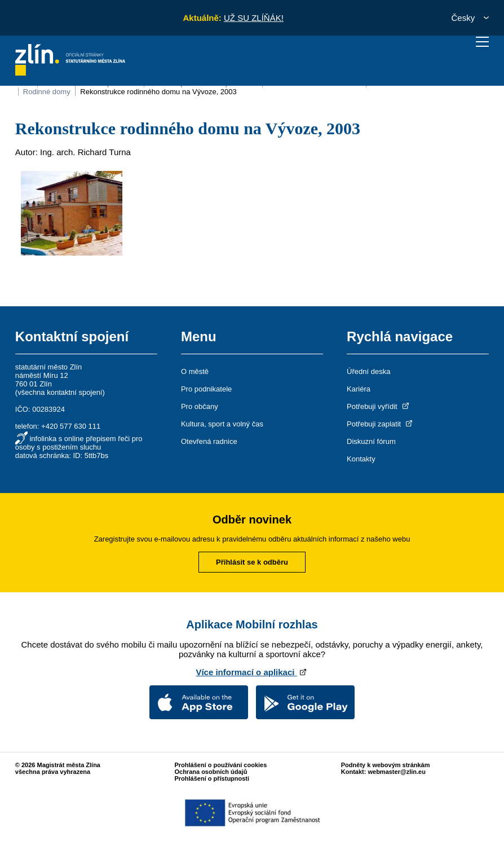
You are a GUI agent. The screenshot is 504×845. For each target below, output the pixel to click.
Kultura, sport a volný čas (222, 424)
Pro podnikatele (206, 389)
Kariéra (359, 389)
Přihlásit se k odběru (252, 562)
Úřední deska (368, 371)
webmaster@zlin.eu (396, 772)
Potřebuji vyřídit (379, 406)
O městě (195, 371)
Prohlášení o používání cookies (220, 765)
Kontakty (361, 459)
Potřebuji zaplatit (381, 424)
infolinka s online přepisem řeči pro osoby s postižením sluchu (79, 443)
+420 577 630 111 (71, 426)
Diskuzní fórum (371, 441)
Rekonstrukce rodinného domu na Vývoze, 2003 (158, 92)
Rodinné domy (47, 92)
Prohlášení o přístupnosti (212, 778)
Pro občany (200, 406)
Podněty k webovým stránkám (386, 765)
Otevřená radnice (209, 441)
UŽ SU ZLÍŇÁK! (254, 18)
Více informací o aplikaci (252, 672)
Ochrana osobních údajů (211, 772)
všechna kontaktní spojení (60, 392)
